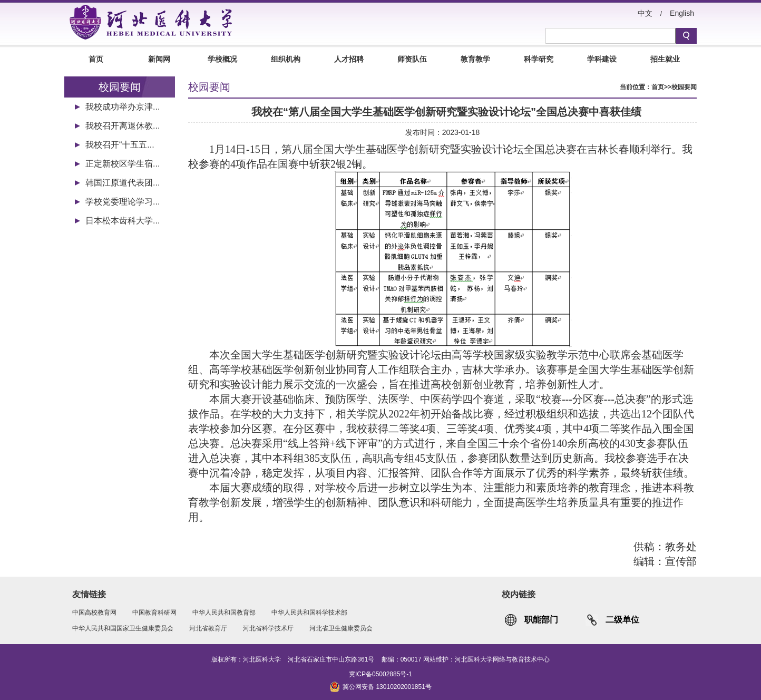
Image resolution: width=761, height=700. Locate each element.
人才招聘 (349, 59)
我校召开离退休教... (123, 126)
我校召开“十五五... (120, 145)
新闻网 (159, 59)
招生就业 (665, 59)
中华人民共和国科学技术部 (309, 612)
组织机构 (286, 59)
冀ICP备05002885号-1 (380, 674)
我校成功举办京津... (123, 107)
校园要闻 (684, 87)
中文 (645, 13)
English (682, 13)
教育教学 (475, 59)
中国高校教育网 (94, 612)
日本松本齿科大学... (123, 221)
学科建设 (602, 59)
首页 (96, 59)
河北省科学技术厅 (268, 628)
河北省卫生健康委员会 (341, 628)
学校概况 (222, 59)
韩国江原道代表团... (123, 183)
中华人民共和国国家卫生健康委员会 (123, 628)
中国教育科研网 (154, 612)
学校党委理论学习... (123, 202)
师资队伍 (412, 59)
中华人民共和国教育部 (224, 612)
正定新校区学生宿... (123, 164)
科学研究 (539, 59)
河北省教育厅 (208, 628)
